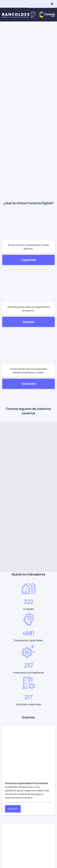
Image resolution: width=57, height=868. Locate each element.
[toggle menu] (52, 4)
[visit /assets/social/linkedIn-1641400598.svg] (28, 669)
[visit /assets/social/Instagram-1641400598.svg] (4, 669)
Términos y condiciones (14, 764)
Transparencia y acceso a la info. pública (22, 794)
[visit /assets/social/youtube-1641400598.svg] (20, 669)
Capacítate (28, 61)
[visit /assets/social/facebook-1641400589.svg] (12, 669)
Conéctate (28, 127)
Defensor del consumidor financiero (20, 788)
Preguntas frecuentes (13, 770)
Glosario (6, 776)
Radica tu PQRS (10, 782)
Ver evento (13, 500)
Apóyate (28, 94)
